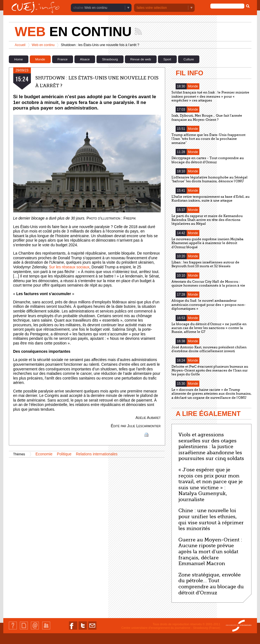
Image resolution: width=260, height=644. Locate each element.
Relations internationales (97, 454)
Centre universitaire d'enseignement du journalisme (156, 628)
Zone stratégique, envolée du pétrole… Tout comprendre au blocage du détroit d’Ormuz (211, 584)
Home (19, 59)
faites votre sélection (152, 8)
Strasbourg (110, 59)
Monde (40, 59)
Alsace (85, 59)
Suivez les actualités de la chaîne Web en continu (138, 31)
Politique (64, 454)
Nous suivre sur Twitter (83, 630)
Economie (44, 454)
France (63, 59)
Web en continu (96, 8)
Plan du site (24, 629)
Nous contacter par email (92, 630)
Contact (35, 629)
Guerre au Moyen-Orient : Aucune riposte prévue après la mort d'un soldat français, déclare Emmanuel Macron (210, 552)
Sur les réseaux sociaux (69, 267)
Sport (167, 59)
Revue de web (141, 59)
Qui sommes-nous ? (13, 629)
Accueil (20, 45)
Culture (189, 59)
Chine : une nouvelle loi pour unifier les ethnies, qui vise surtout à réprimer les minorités (211, 519)
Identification (46, 629)
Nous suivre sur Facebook (73, 630)
